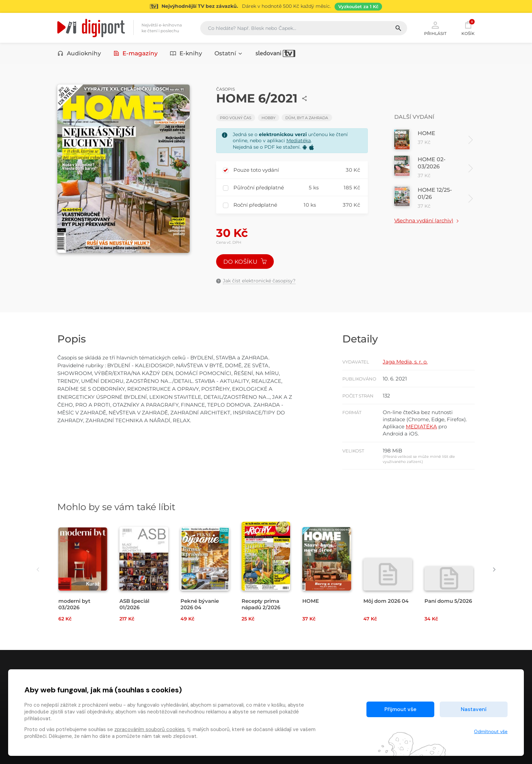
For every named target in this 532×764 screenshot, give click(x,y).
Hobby (269, 118)
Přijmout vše (400, 709)
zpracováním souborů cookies (149, 729)
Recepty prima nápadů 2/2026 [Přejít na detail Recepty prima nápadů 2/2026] (261, 604)
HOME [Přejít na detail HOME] (311, 601)
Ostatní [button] (229, 53)
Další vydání (414, 117)
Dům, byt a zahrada (307, 118)
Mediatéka (299, 141)
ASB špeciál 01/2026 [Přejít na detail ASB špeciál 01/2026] (134, 604)
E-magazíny (136, 53)
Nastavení (474, 709)
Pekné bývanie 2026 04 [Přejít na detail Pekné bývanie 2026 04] (200, 604)
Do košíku (245, 262)
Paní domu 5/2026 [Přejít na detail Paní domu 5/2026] (448, 601)
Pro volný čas (236, 118)
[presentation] (38, 570)
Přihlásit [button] (435, 28)
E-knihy (186, 53)
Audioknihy (79, 53)
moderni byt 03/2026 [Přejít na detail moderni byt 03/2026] (74, 604)
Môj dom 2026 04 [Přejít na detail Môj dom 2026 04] (386, 601)
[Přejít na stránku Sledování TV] (266, 6)
